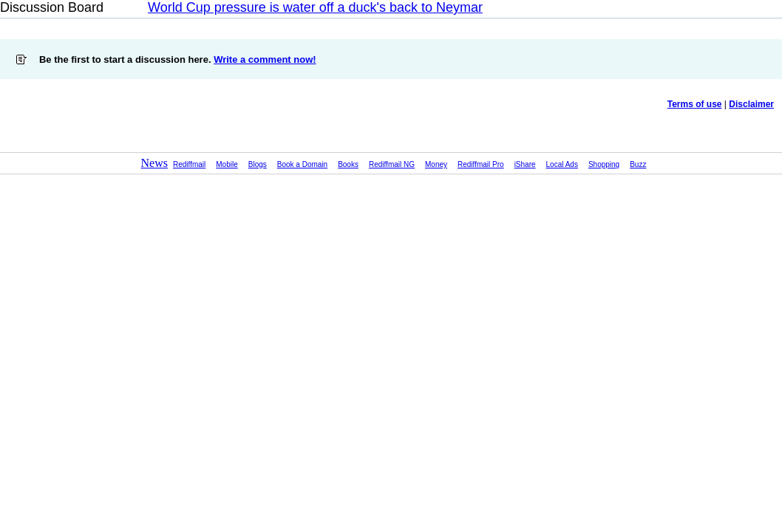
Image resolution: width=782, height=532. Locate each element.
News (154, 163)
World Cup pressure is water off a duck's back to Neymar (315, 7)
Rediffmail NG (392, 164)
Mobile (227, 164)
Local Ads (562, 164)
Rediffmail (189, 164)
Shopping (604, 164)
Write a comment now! (265, 59)
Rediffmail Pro (481, 164)
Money (436, 164)
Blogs (258, 164)
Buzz (638, 164)
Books (348, 164)
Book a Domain (302, 164)
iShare (525, 164)
